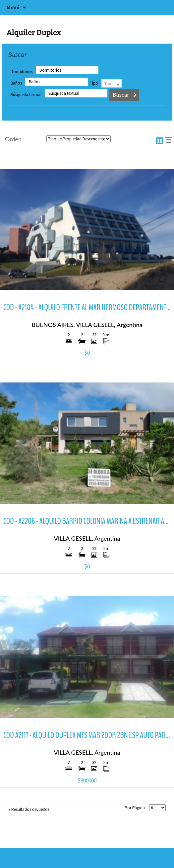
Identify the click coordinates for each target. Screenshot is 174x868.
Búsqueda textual (26, 95)
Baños (16, 83)
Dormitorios (22, 72)
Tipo (94, 83)
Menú (13, 7)
